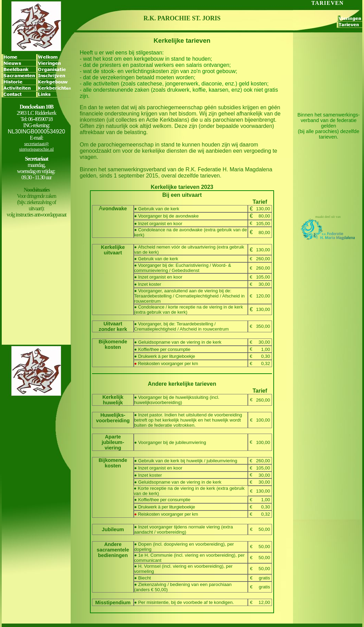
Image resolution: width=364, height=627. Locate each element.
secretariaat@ (36, 144)
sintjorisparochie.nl (37, 149)
